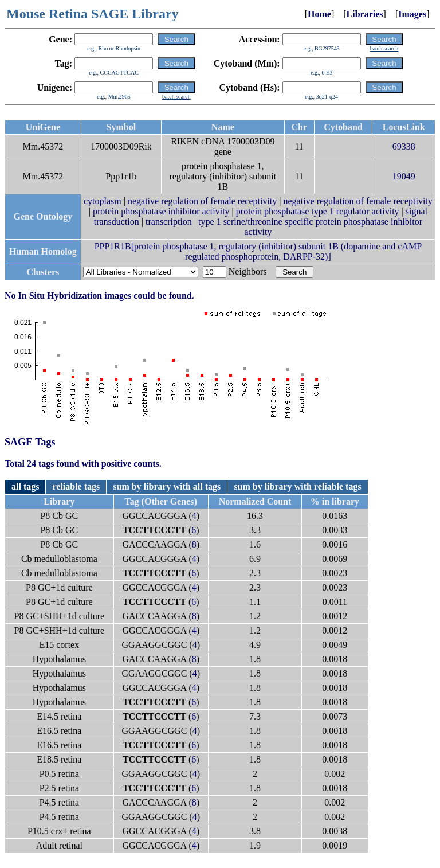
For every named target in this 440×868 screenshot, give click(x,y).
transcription (169, 222)
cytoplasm (103, 201)
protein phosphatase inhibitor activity (161, 211)
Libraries (365, 14)
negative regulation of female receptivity (202, 201)
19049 (404, 176)
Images (412, 14)
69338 (404, 146)
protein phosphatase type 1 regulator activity (318, 211)
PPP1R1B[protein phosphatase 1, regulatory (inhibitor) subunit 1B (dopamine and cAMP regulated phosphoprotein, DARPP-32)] (258, 251)
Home (319, 14)
